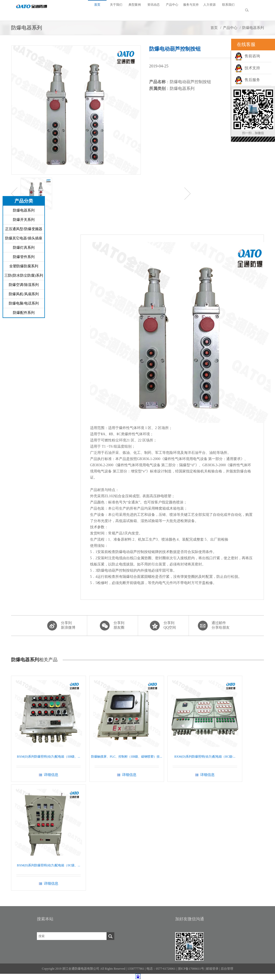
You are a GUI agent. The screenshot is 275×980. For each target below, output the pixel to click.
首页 (214, 28)
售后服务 (247, 80)
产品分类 (24, 201)
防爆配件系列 (24, 313)
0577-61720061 (166, 969)
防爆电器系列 (24, 210)
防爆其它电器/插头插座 (24, 238)
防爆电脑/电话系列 (24, 303)
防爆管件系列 (24, 257)
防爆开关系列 (24, 220)
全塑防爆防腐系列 (24, 266)
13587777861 (136, 969)
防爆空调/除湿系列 (24, 285)
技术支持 (247, 68)
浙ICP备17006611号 (191, 969)
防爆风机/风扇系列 (24, 294)
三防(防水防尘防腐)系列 (24, 275)
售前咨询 (247, 56)
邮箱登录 (212, 969)
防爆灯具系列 (24, 248)
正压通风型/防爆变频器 (24, 229)
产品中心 (230, 28)
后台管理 (227, 969)
